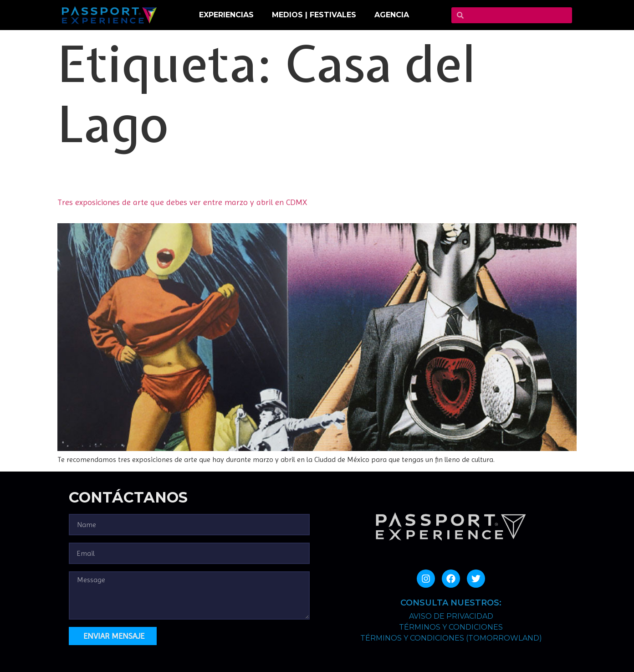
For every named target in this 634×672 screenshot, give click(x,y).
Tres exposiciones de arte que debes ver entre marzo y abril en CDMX (182, 202)
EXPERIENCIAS (226, 15)
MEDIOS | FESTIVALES (314, 15)
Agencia (392, 15)
